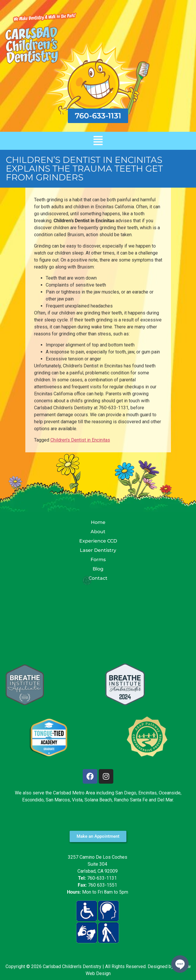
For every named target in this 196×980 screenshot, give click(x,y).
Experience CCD (98, 541)
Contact (98, 578)
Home (98, 522)
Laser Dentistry (98, 550)
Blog (98, 569)
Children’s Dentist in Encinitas (80, 440)
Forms (98, 560)
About (98, 532)
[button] (98, 141)
